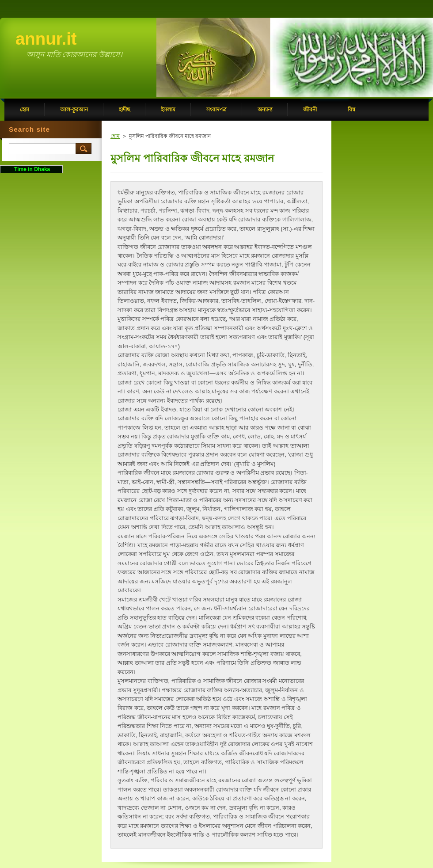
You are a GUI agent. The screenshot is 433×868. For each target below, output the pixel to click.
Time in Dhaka (31, 169)
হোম (115, 136)
